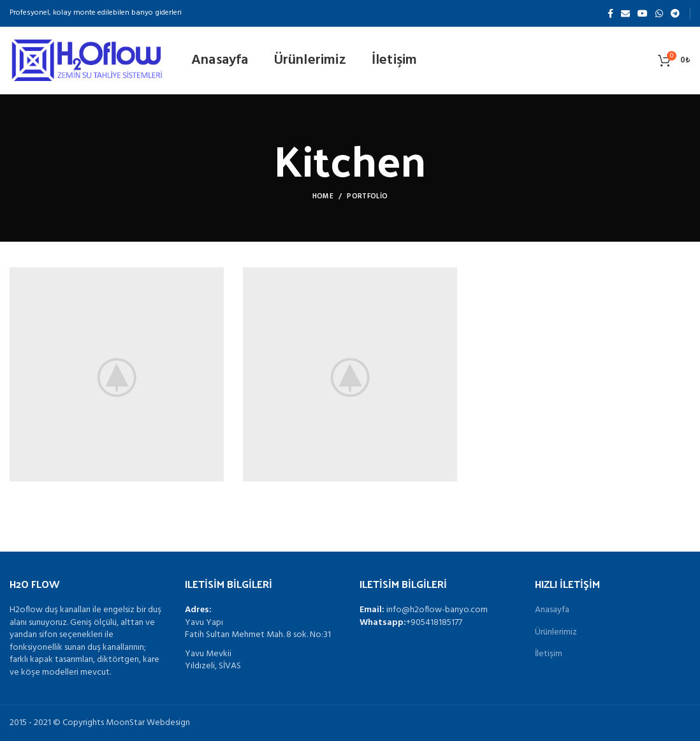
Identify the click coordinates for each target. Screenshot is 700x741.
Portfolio (367, 196)
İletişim (549, 654)
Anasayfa (552, 610)
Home (323, 196)
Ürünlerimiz (556, 633)
